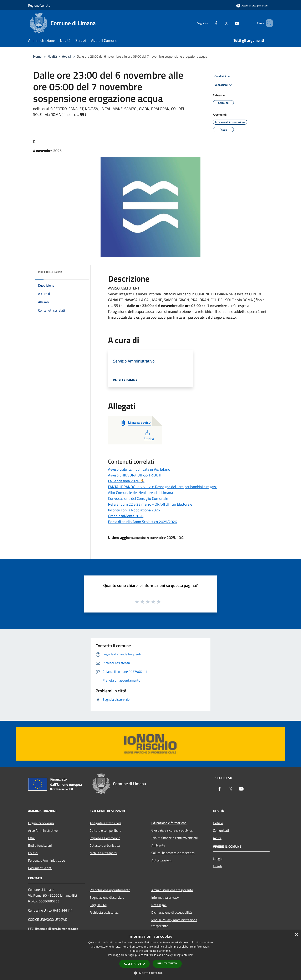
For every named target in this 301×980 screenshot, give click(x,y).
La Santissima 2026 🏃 (126, 481)
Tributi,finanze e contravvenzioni (175, 838)
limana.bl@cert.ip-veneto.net (57, 929)
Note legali (159, 905)
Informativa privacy (165, 897)
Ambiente (158, 845)
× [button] (296, 935)
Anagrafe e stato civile (106, 823)
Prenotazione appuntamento (110, 890)
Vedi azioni (224, 85)
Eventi (218, 866)
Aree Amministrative (43, 830)
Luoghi (218, 859)
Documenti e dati (40, 868)
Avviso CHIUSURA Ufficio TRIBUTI (135, 475)
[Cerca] (268, 23)
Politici (33, 853)
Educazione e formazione (169, 823)
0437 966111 (63, 910)
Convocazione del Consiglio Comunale (138, 498)
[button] (150, 973)
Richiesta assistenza (104, 912)
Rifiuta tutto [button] (167, 963)
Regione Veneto (39, 5)
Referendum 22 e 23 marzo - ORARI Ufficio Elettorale (150, 504)
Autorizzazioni (161, 860)
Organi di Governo (41, 823)
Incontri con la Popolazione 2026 (134, 510)
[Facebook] (210, 23)
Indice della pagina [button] (50, 272)
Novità (52, 56)
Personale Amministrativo (47, 860)
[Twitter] (220, 23)
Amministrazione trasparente (172, 890)
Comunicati (221, 830)
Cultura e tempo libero (106, 830)
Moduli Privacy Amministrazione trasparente (174, 923)
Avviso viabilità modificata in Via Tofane (139, 469)
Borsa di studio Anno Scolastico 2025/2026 (142, 522)
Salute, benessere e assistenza (173, 853)
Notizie (218, 823)
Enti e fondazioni (40, 845)
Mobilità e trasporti (103, 853)
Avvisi (66, 56)
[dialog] (150, 955)
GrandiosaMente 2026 (126, 516)
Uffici (32, 838)
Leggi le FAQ (98, 905)
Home (37, 56)
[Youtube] (231, 23)
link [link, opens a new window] (191, 955)
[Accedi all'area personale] (252, 6)
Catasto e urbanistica (105, 845)
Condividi (223, 76)
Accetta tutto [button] (134, 964)
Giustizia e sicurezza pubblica (172, 830)
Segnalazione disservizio (107, 897)
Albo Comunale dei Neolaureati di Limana (141, 493)
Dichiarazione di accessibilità (172, 912)
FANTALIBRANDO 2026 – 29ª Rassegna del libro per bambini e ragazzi (163, 487)
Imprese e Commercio (105, 838)
